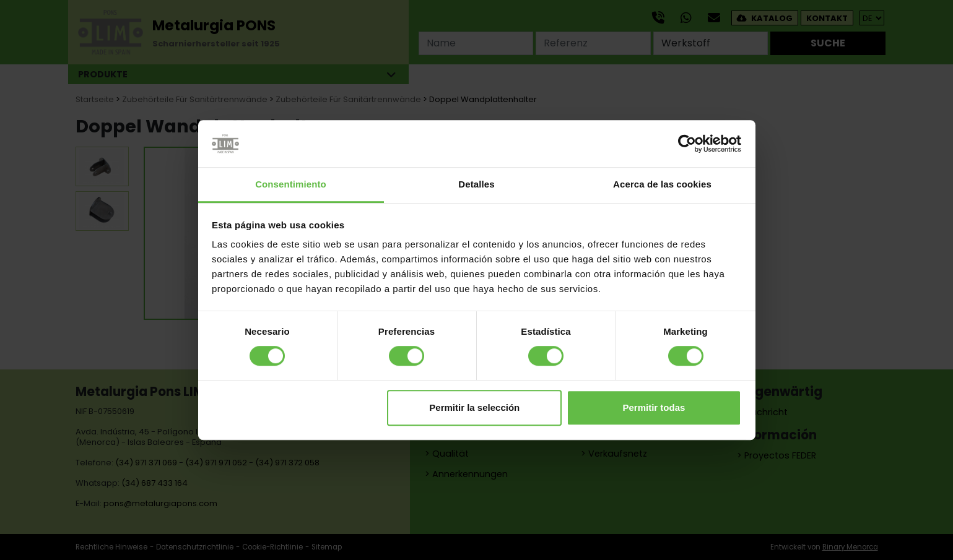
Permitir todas (654, 407)
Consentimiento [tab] (291, 185)
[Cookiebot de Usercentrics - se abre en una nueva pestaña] (687, 144)
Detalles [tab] (476, 185)
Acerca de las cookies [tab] (662, 185)
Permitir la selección (474, 407)
